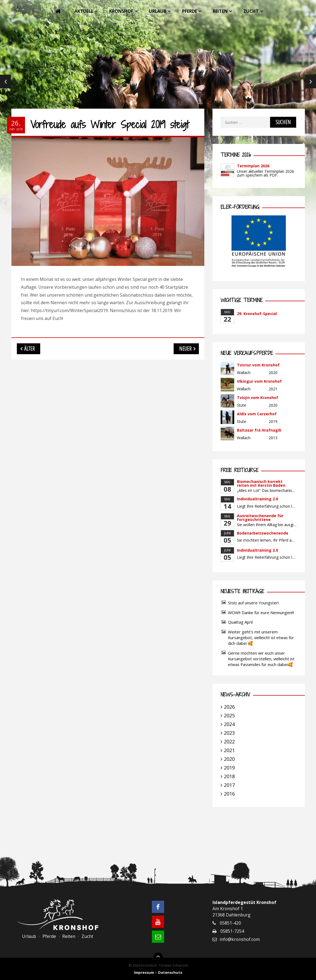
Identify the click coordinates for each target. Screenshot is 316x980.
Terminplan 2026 (253, 166)
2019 (229, 768)
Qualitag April (240, 622)
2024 (229, 724)
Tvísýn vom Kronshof (258, 398)
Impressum (144, 972)
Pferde (190, 11)
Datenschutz (170, 972)
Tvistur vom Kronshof (258, 365)
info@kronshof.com (240, 939)
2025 (229, 715)
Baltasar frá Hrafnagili (259, 430)
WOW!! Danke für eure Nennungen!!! (261, 612)
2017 (229, 785)
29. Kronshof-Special (257, 314)
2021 (229, 750)
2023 (229, 733)
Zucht (251, 11)
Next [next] (311, 81)
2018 (229, 776)
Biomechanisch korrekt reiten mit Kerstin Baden (261, 483)
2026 (229, 707)
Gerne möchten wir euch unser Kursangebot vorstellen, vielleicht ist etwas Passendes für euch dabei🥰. (261, 659)
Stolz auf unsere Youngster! (253, 603)
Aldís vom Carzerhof (257, 414)
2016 (229, 794)
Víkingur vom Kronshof (259, 381)
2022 (229, 742)
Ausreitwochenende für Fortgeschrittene (260, 518)
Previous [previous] (5, 81)
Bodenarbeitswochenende (263, 533)
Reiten (220, 11)
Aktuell (84, 11)
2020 (229, 759)
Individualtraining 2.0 (257, 499)
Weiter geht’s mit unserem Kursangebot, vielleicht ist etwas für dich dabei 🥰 (261, 637)
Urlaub (158, 11)
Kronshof (121, 11)
